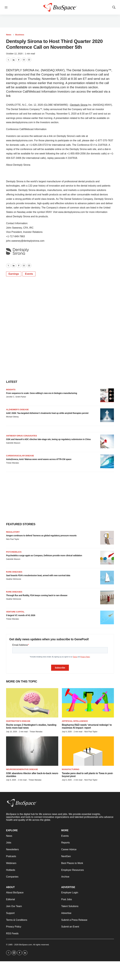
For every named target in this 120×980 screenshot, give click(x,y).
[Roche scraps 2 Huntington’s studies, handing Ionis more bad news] (32, 703)
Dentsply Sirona (79, 105)
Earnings (14, 274)
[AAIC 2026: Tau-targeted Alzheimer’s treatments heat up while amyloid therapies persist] (107, 415)
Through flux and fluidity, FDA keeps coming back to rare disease (37, 595)
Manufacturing (71, 769)
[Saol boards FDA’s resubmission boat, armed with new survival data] (107, 578)
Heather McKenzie (14, 579)
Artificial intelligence (75, 721)
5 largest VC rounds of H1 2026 (21, 615)
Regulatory (13, 532)
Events (29, 274)
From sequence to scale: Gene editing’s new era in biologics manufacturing (42, 393)
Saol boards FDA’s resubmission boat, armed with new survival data (38, 575)
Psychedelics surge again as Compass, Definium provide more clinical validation (44, 555)
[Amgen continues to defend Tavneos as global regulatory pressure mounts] (107, 538)
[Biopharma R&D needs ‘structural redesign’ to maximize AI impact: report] (88, 703)
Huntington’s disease (18, 721)
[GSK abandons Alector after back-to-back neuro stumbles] (32, 751)
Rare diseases (14, 572)
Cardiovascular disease (20, 456)
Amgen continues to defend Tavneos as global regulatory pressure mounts (41, 536)
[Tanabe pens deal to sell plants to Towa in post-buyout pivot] (88, 751)
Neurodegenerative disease (22, 769)
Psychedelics (14, 552)
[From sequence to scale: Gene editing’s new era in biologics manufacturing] (107, 395)
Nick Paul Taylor (13, 539)
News (9, 35)
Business (20, 35)
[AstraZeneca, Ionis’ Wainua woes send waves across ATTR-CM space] (107, 461)
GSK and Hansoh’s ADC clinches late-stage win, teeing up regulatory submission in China (48, 439)
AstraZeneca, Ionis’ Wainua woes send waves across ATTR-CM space (39, 459)
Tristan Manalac (13, 463)
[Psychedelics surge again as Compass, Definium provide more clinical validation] (107, 558)
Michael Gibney (12, 417)
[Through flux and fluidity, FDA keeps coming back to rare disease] (107, 598)
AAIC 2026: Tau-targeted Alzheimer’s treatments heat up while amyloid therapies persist (47, 413)
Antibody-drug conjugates (22, 436)
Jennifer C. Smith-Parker (16, 397)
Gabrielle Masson (13, 443)
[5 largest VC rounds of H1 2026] (107, 617)
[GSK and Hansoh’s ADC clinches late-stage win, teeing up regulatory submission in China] (107, 441)
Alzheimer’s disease (17, 410)
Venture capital (15, 612)
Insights (11, 390)
